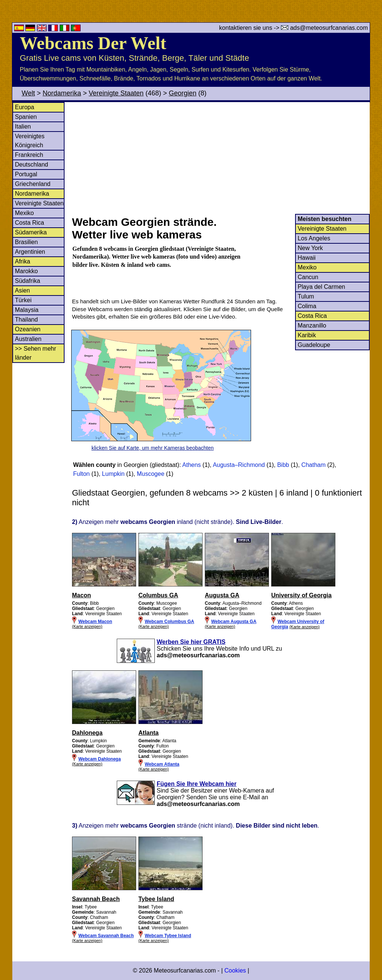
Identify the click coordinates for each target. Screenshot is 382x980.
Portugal (26, 174)
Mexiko (24, 213)
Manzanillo (312, 325)
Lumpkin (113, 474)
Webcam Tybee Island (168, 936)
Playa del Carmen (321, 287)
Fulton (81, 474)
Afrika (23, 261)
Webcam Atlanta (162, 764)
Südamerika (31, 232)
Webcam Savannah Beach (106, 936)
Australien (28, 339)
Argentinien (30, 252)
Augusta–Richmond (239, 465)
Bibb (283, 465)
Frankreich (29, 155)
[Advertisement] (220, 158)
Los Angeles (314, 238)
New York (310, 248)
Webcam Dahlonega (100, 759)
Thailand (26, 320)
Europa (25, 107)
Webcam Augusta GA (234, 622)
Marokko (26, 271)
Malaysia (27, 310)
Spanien (26, 117)
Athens (192, 465)
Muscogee (151, 474)
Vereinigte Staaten (116, 93)
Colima (307, 306)
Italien (23, 127)
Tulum (306, 296)
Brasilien (26, 242)
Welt (28, 93)
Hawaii (307, 258)
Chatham (314, 465)
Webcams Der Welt (93, 43)
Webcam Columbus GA (169, 622)
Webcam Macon (95, 622)
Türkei (23, 300)
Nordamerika (62, 93)
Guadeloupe (314, 345)
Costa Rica (29, 223)
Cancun (308, 277)
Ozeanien (28, 329)
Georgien (182, 93)
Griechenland (33, 184)
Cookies (235, 970)
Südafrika (28, 281)
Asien (22, 290)
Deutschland (32, 165)
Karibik (307, 335)
